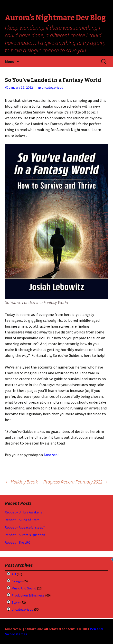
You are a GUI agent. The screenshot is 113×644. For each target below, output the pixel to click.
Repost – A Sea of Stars (22, 520)
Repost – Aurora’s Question (25, 535)
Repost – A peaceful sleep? (25, 527)
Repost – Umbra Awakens (24, 512)
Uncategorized (52, 87)
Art (14, 574)
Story (16, 602)
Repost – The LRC (18, 542)
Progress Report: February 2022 (76, 482)
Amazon (51, 455)
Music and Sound (24, 588)
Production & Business (28, 595)
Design (17, 581)
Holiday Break (21, 482)
